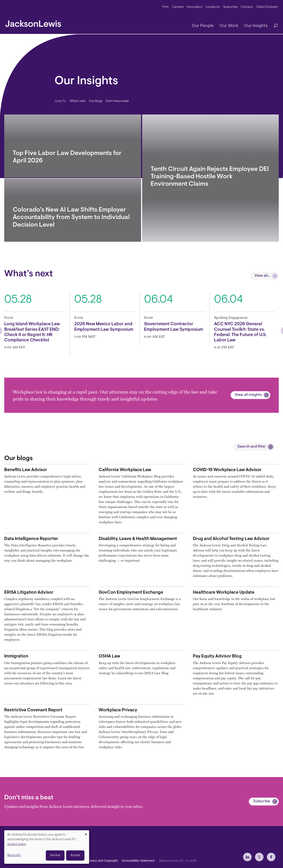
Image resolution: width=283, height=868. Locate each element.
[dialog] (47, 847)
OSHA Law (109, 656)
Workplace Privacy (118, 710)
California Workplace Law (125, 470)
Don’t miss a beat (117, 101)
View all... (262, 276)
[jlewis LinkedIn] (247, 857)
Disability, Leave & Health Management (138, 539)
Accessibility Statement (138, 861)
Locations (213, 7)
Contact (247, 7)
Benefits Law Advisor (26, 470)
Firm (166, 7)
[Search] (273, 26)
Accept (75, 855)
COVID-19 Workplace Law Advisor (227, 470)
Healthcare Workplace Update (224, 592)
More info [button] (14, 855)
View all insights (248, 395)
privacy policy (17, 844)
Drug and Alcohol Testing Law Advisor (231, 539)
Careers (178, 7)
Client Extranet (267, 7)
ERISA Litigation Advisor (29, 592)
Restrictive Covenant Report (33, 710)
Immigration (16, 656)
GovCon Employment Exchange (131, 592)
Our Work (229, 26)
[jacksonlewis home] (33, 22)
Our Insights (256, 26)
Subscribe (230, 7)
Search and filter (252, 447)
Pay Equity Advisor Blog (217, 656)
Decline (55, 855)
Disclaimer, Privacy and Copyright (94, 861)
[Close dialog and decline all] (86, 833)
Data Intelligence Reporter (31, 539)
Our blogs (96, 101)
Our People (203, 26)
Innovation (195, 7)
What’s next (78, 101)
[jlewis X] (259, 857)
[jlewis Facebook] (271, 857)
